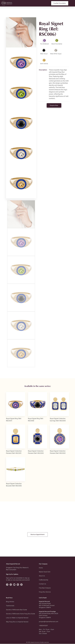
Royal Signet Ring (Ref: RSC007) (14, 420)
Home (41, 568)
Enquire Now (54, 105)
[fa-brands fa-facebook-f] (7, 585)
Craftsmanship (44, 580)
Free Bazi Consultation (60, 3)
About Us (42, 576)
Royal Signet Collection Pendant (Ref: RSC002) (58, 452)
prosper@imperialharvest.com (49, 622)
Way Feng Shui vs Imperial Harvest (17, 622)
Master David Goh (45, 572)
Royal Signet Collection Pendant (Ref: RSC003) (36, 452)
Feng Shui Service (45, 592)
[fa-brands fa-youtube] (14, 585)
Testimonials (10, 606)
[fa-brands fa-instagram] (11, 585)
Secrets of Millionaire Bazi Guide (16, 610)
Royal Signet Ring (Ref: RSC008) (36, 420)
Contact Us (42, 584)
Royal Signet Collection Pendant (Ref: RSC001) (14, 452)
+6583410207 (43, 626)
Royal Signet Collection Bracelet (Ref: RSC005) (14, 485)
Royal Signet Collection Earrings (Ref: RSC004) (58, 420)
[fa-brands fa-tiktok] (21, 585)
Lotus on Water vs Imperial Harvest (17, 618)
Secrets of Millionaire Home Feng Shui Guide (21, 614)
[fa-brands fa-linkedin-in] (18, 585)
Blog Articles (10, 602)
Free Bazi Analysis (45, 588)
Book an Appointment (38, 535)
